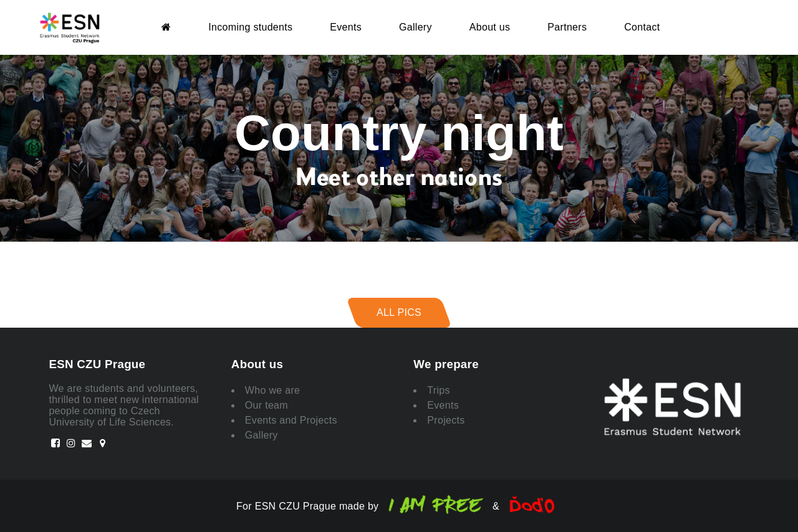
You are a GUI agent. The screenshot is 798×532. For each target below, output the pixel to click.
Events (346, 27)
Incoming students (250, 27)
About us (490, 27)
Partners (567, 27)
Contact (642, 27)
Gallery (416, 27)
